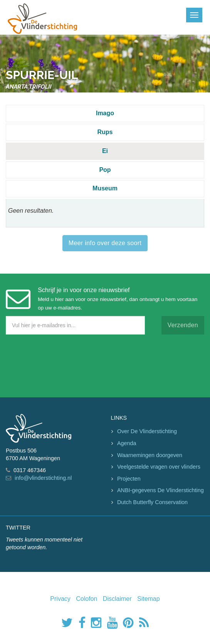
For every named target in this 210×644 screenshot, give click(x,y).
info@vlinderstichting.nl (43, 478)
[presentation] (64, 364)
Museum (105, 188)
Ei (105, 151)
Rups (105, 132)
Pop (105, 170)
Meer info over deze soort (105, 243)
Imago (105, 113)
